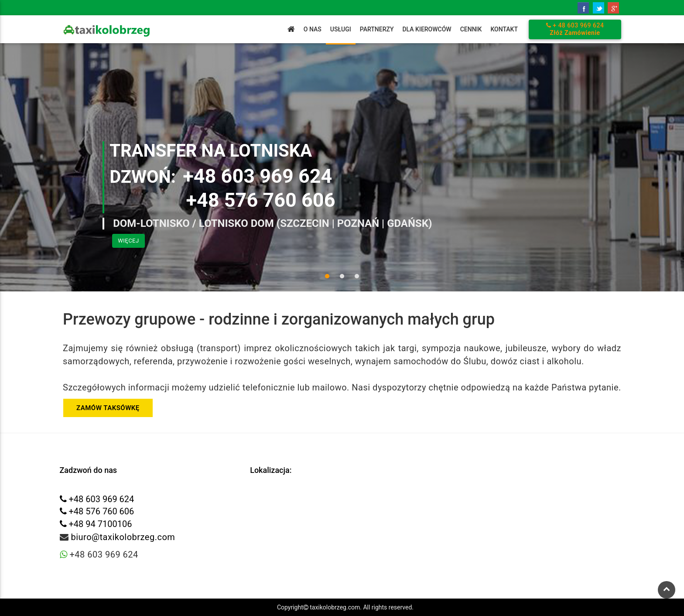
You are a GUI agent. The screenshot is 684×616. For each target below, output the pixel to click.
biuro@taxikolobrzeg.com (123, 537)
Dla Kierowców (427, 29)
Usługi (341, 29)
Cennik (471, 29)
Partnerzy (377, 29)
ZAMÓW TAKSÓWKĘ (108, 408)
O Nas (313, 29)
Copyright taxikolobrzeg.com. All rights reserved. (345, 607)
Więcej (128, 241)
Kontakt (504, 29)
